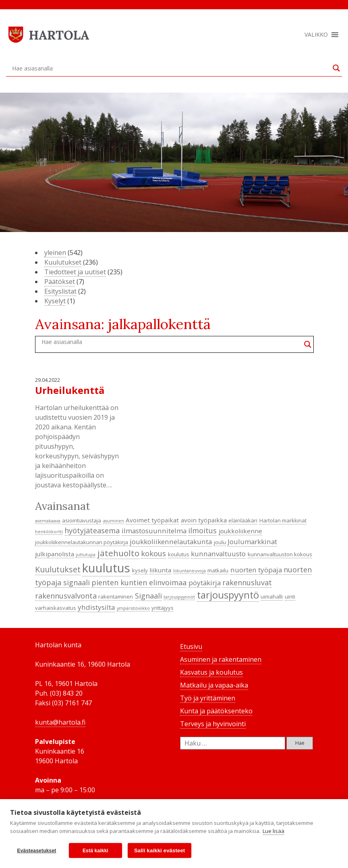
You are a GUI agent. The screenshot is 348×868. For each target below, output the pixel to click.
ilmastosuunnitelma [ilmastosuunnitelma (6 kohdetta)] (154, 531)
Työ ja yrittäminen (208, 698)
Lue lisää (273, 831)
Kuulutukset (63, 262)
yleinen (55, 253)
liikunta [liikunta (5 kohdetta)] (160, 570)
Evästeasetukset (36, 851)
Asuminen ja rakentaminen (221, 659)
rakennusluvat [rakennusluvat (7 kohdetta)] (247, 582)
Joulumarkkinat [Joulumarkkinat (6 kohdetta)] (252, 542)
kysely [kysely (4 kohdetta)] (140, 570)
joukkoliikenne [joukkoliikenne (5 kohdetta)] (240, 531)
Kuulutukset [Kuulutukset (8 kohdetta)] (58, 569)
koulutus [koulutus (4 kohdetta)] (179, 554)
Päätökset (60, 282)
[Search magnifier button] (336, 68)
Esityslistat (60, 291)
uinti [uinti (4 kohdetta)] (290, 597)
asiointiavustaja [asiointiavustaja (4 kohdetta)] (82, 520)
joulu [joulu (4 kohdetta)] (220, 542)
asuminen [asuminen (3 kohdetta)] (114, 521)
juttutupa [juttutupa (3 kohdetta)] (86, 555)
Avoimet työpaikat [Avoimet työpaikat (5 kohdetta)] (152, 520)
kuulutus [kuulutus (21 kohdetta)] (106, 568)
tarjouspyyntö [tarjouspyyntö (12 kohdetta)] (228, 595)
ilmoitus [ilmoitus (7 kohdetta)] (202, 530)
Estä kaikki (95, 851)
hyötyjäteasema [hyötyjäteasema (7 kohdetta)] (92, 530)
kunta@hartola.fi (60, 722)
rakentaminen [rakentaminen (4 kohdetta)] (116, 597)
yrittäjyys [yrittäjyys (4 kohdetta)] (163, 608)
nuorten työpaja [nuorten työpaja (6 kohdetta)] (256, 570)
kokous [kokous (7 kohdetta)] (153, 553)
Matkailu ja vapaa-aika (214, 685)
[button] (316, 35)
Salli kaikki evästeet (159, 850)
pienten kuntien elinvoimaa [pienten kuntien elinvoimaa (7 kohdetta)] (139, 582)
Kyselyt (55, 301)
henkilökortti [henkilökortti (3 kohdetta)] (49, 532)
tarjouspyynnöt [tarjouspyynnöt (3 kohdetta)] (179, 597)
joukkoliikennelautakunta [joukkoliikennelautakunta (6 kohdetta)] (171, 542)
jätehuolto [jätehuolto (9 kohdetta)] (118, 553)
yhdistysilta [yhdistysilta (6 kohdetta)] (96, 607)
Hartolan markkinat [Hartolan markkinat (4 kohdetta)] (283, 520)
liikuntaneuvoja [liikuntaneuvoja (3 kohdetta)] (190, 571)
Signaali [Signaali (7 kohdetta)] (148, 596)
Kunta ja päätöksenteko (216, 711)
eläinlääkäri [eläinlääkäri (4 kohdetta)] (243, 520)
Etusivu (191, 646)
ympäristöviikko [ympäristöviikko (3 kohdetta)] (133, 608)
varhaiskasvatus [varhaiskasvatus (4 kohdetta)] (56, 608)
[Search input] (170, 68)
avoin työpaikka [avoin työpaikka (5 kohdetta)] (204, 520)
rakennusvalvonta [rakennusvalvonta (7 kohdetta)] (66, 596)
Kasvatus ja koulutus (211, 672)
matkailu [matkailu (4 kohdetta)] (218, 570)
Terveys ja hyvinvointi (213, 724)
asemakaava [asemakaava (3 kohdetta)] (48, 521)
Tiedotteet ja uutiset (75, 272)
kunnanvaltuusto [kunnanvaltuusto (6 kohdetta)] (218, 554)
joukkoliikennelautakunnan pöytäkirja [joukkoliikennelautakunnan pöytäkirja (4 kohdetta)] (82, 542)
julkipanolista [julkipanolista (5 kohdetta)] (55, 554)
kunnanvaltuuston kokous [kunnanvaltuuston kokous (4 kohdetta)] (280, 554)
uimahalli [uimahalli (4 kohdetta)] (272, 597)
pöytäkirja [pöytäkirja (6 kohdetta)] (205, 583)
